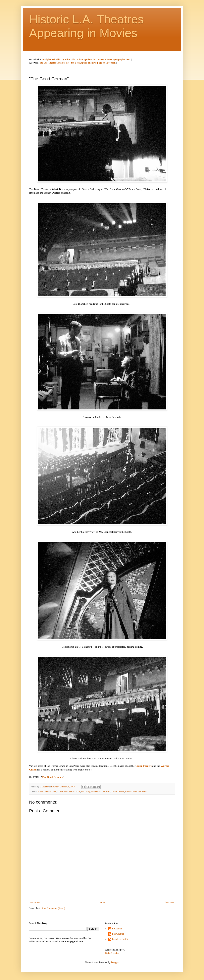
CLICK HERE (112, 953)
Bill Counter (118, 934)
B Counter (117, 929)
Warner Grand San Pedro (136, 792)
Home (102, 903)
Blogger (115, 962)
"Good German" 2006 (47, 792)
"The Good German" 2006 (69, 792)
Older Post (169, 903)
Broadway (86, 792)
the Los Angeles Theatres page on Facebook (93, 63)
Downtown (96, 792)
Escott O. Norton (120, 939)
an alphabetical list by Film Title (59, 60)
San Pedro (106, 792)
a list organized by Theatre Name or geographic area (104, 60)
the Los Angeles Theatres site (55, 63)
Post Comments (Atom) (54, 908)
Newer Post (36, 903)
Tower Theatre (118, 792)
